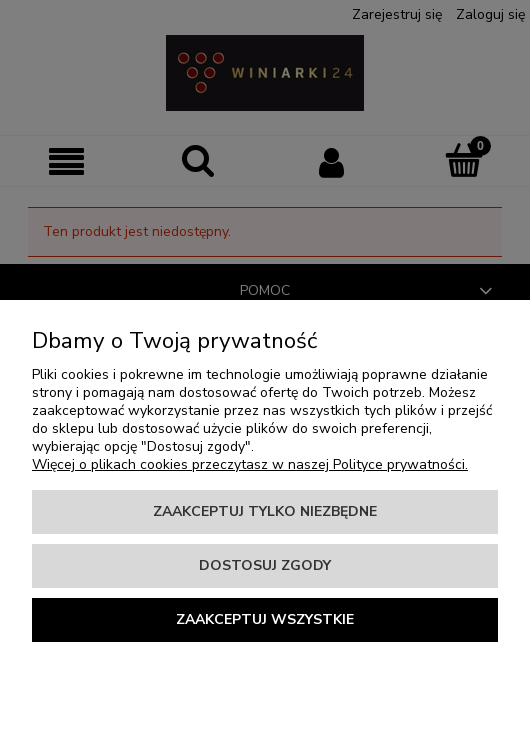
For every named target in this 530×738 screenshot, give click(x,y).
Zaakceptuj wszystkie (265, 619)
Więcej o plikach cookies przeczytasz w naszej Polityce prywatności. (250, 464)
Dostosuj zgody (265, 565)
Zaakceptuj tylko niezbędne (265, 511)
